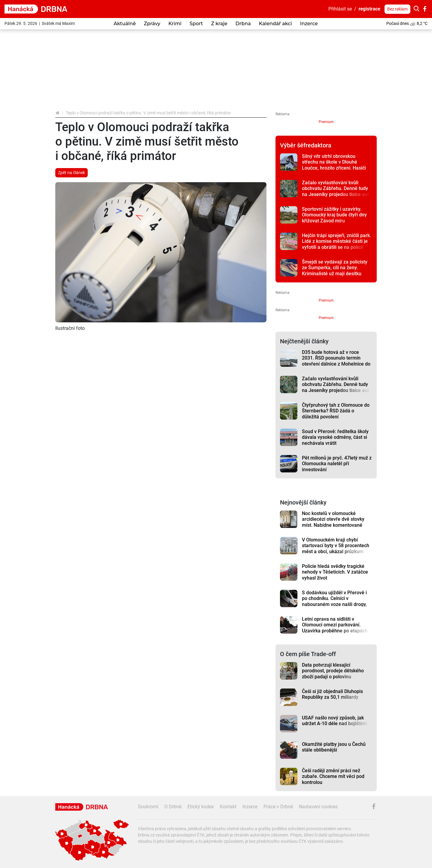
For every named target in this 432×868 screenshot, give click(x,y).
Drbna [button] (243, 24)
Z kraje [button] (219, 24)
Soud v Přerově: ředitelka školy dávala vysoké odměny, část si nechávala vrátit (335, 437)
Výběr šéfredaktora (306, 145)
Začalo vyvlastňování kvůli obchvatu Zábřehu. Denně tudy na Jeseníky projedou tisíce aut (335, 188)
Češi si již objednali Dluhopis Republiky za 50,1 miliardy (332, 694)
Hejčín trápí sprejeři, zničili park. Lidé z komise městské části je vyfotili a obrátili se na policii (336, 241)
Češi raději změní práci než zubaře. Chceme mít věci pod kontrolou (333, 776)
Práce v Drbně (278, 807)
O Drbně (173, 807)
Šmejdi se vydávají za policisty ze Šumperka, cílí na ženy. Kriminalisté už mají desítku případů (335, 271)
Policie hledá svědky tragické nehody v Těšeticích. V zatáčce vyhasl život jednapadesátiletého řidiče (335, 575)
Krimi (175, 24)
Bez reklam (397, 9)
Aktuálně (125, 24)
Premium (326, 122)
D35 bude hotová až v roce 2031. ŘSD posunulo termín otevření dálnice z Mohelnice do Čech (336, 361)
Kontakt (228, 807)
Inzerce (309, 24)
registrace (370, 9)
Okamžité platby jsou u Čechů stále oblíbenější (334, 747)
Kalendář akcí (275, 24)
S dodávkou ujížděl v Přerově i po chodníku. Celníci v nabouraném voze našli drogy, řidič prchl (334, 601)
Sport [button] (196, 24)
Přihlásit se (340, 9)
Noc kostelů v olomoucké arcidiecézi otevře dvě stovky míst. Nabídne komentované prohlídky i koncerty (333, 522)
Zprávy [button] (152, 24)
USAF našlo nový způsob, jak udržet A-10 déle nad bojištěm (334, 721)
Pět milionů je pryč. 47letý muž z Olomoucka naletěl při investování (337, 464)
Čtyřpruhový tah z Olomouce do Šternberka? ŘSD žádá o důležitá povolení (336, 411)
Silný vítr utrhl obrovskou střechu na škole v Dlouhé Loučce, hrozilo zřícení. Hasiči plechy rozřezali (334, 165)
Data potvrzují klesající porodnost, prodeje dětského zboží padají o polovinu (333, 671)
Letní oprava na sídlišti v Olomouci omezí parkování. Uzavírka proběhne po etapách (335, 625)
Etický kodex (201, 807)
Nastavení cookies (318, 807)
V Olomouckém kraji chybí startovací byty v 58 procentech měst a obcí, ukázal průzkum (336, 546)
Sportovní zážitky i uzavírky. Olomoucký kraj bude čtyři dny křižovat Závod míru (334, 215)
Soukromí (148, 807)
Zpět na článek (71, 173)
